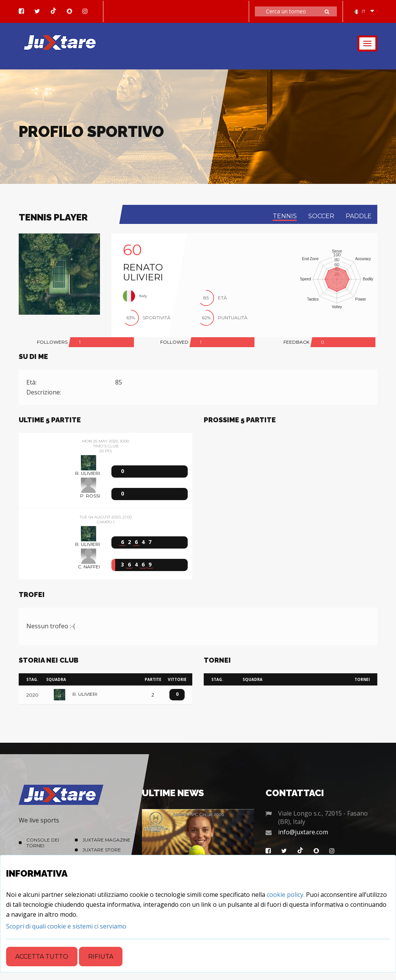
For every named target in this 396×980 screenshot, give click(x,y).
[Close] (66, 926)
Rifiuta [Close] (101, 957)
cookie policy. (286, 895)
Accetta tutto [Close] (42, 957)
